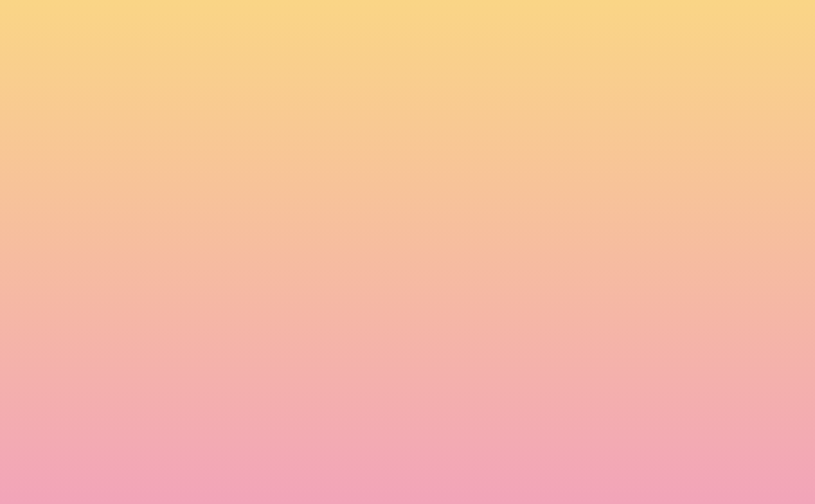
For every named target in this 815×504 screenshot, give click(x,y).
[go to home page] (133, 75)
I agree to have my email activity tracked (266, 437)
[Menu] (748, 22)
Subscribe (201, 469)
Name (183, 365)
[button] (668, 22)
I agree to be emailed (228, 420)
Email (426, 365)
